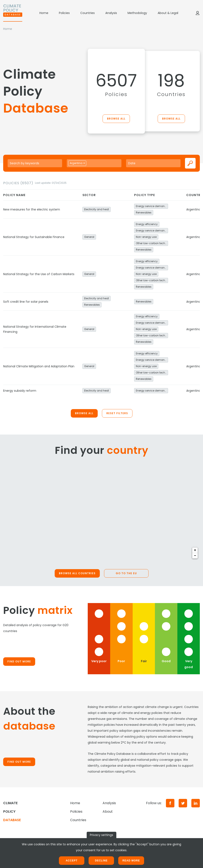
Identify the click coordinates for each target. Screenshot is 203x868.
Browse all (116, 119)
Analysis (111, 13)
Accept (72, 861)
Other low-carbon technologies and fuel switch (152, 243)
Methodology (137, 13)
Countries (88, 13)
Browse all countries (77, 573)
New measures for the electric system (32, 209)
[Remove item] (84, 163)
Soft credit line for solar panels (26, 302)
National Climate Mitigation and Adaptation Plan (39, 366)
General (89, 237)
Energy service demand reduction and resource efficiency (152, 206)
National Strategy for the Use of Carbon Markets (39, 274)
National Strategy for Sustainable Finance (34, 237)
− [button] (195, 556)
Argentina (193, 209)
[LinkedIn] (196, 803)
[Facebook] (170, 803)
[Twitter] (183, 803)
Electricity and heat (97, 209)
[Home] (13, 13)
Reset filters (117, 413)
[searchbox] (92, 163)
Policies (64, 13)
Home (44, 13)
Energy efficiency (147, 224)
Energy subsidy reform (20, 391)
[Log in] (197, 13)
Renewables (144, 212)
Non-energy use (146, 237)
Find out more (19, 661)
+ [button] (195, 550)
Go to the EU (126, 573)
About (108, 812)
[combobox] (94, 163)
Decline (101, 861)
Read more (131, 861)
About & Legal (168, 13)
